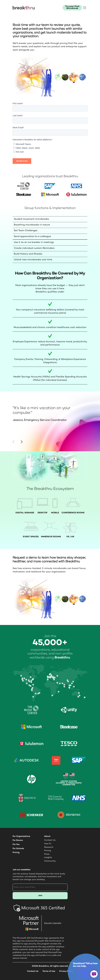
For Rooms (18, 840)
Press (47, 854)
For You (16, 844)
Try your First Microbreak (72, 7)
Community (50, 861)
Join (40, 896)
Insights (48, 858)
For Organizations (21, 836)
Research (49, 847)
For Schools (18, 849)
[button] (22, 442)
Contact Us (50, 840)
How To (48, 844)
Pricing (16, 853)
